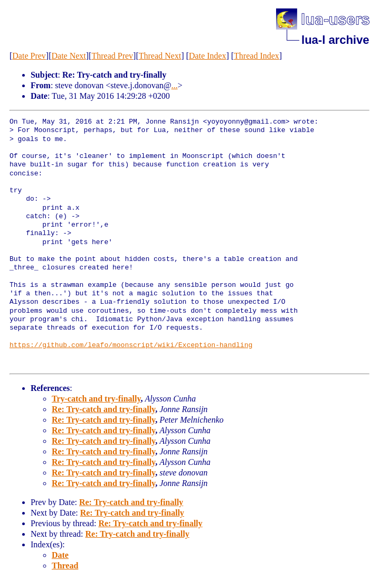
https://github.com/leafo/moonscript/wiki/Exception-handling (131, 346)
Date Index (208, 56)
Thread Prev (112, 56)
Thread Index (257, 56)
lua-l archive (335, 40)
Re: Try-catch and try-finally (103, 409)
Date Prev (29, 56)
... (174, 85)
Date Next (68, 56)
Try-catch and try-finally (96, 399)
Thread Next (160, 56)
